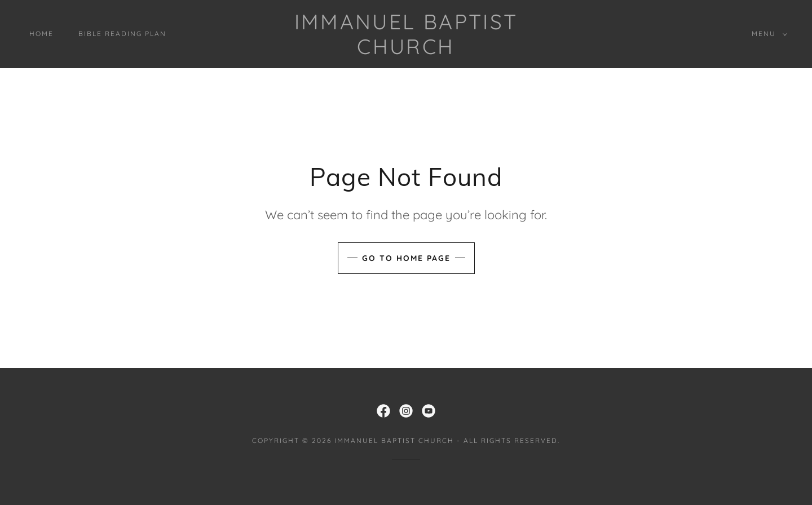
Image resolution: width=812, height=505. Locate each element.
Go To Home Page (406, 258)
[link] (406, 51)
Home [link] (41, 34)
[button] (767, 34)
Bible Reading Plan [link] (122, 34)
